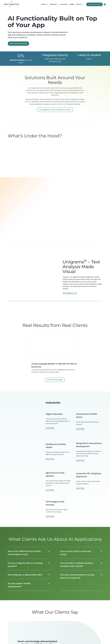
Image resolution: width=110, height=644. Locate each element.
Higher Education (54, 414)
